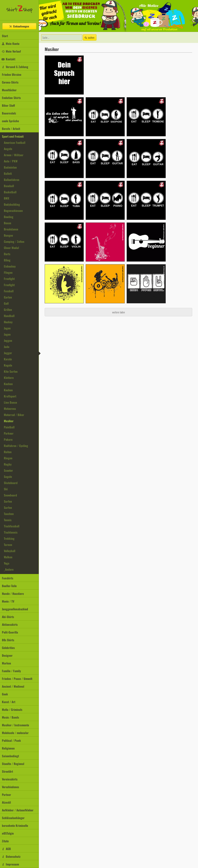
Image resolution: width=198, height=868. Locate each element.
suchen (89, 37)
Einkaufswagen (19, 26)
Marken (6, 663)
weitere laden (119, 312)
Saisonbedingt (10, 756)
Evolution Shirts (11, 98)
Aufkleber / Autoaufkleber (18, 810)
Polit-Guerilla (10, 632)
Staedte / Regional (13, 764)
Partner (6, 795)
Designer (7, 655)
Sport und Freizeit (13, 136)
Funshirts (8, 578)
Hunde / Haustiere (13, 593)
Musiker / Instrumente (15, 725)
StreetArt (7, 771)
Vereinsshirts (10, 779)
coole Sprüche (10, 121)
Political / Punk (11, 740)
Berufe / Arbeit (11, 129)
